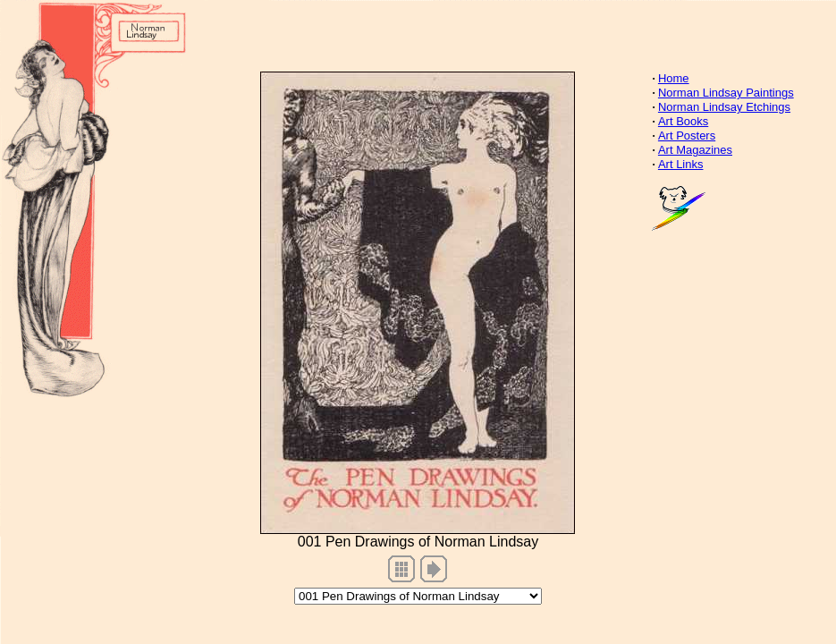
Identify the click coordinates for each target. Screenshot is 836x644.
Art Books (683, 121)
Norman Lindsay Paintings (726, 93)
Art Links (681, 164)
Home (674, 78)
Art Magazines (695, 150)
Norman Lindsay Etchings (724, 107)
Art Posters (687, 136)
